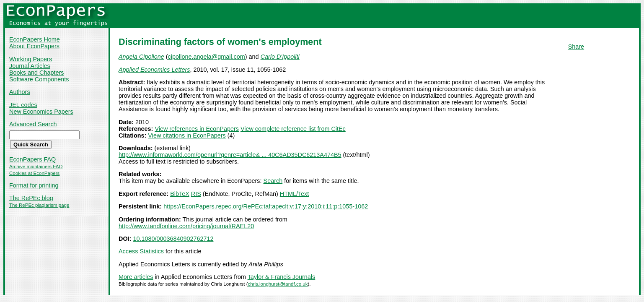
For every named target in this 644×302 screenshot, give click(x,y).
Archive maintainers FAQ (36, 167)
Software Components (39, 79)
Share (576, 47)
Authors (20, 92)
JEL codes (23, 105)
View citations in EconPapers (187, 135)
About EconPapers (34, 46)
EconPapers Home (35, 39)
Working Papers (31, 59)
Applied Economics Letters (154, 70)
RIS (196, 194)
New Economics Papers (41, 112)
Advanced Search (33, 124)
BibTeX (180, 194)
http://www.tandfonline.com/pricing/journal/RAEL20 (186, 226)
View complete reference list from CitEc (293, 129)
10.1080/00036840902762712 (173, 239)
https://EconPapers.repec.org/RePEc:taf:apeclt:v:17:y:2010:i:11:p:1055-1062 (266, 206)
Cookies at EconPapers (34, 173)
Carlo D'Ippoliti (280, 57)
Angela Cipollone (141, 57)
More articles (136, 277)
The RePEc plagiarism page (39, 205)
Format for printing (34, 185)
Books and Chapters (36, 73)
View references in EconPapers (197, 129)
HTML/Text (295, 194)
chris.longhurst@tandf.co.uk (278, 284)
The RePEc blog (31, 198)
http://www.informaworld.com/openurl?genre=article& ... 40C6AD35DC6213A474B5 (230, 155)
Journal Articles (30, 66)
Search (273, 181)
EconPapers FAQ (32, 159)
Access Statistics (141, 251)
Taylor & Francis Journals (282, 277)
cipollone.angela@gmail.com (207, 57)
